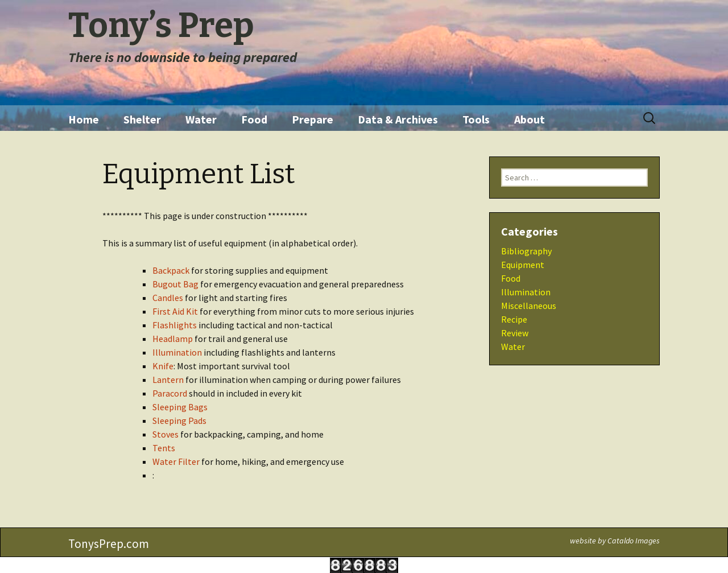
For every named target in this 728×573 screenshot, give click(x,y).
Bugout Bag (175, 284)
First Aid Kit (175, 311)
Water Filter (176, 461)
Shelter (142, 119)
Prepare (313, 119)
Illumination (177, 352)
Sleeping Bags (180, 407)
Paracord (170, 393)
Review (515, 333)
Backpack (171, 270)
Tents (164, 448)
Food (254, 119)
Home (84, 119)
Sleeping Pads (179, 421)
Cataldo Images (634, 541)
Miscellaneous (529, 306)
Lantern (168, 380)
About (530, 119)
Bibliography (526, 251)
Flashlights (175, 325)
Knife (163, 366)
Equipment (523, 265)
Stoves (166, 434)
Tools (476, 119)
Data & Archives (398, 119)
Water (201, 119)
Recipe (514, 319)
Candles (168, 298)
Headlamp (173, 339)
